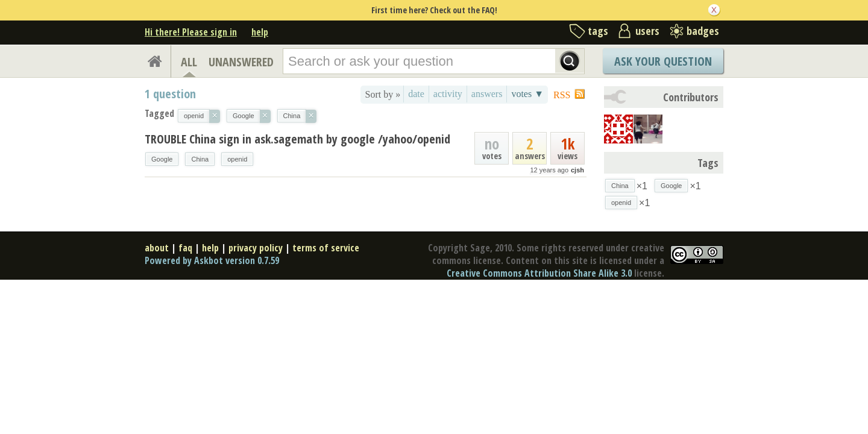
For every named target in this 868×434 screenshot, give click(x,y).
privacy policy (256, 248)
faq (185, 248)
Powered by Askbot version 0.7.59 (212, 260)
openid (237, 159)
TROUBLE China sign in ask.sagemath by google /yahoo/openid (297, 139)
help (260, 32)
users (647, 31)
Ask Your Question (663, 61)
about (157, 248)
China (200, 159)
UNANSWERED (241, 62)
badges (703, 31)
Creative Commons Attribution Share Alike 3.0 (539, 273)
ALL (189, 62)
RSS (562, 95)
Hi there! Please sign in (191, 32)
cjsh (577, 170)
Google (162, 159)
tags (598, 31)
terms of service (326, 248)
